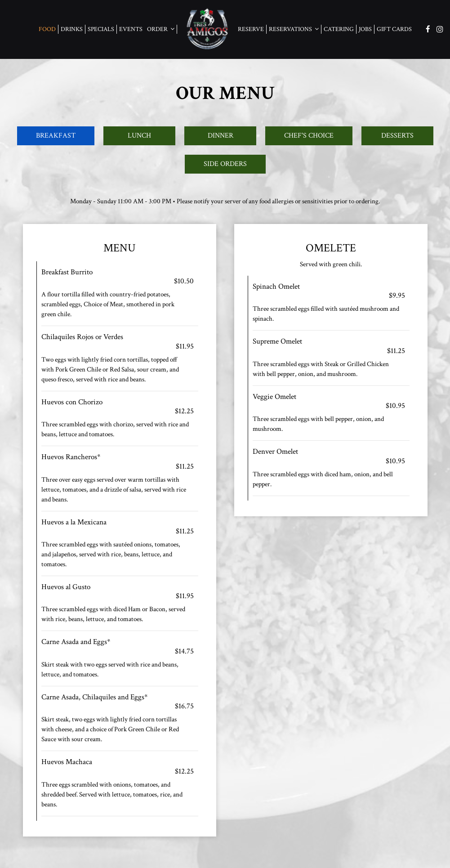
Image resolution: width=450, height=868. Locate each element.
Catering (339, 29)
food (47, 29)
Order (161, 29)
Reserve (251, 29)
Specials (101, 29)
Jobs (365, 29)
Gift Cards (394, 29)
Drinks (72, 29)
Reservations (294, 29)
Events (131, 29)
